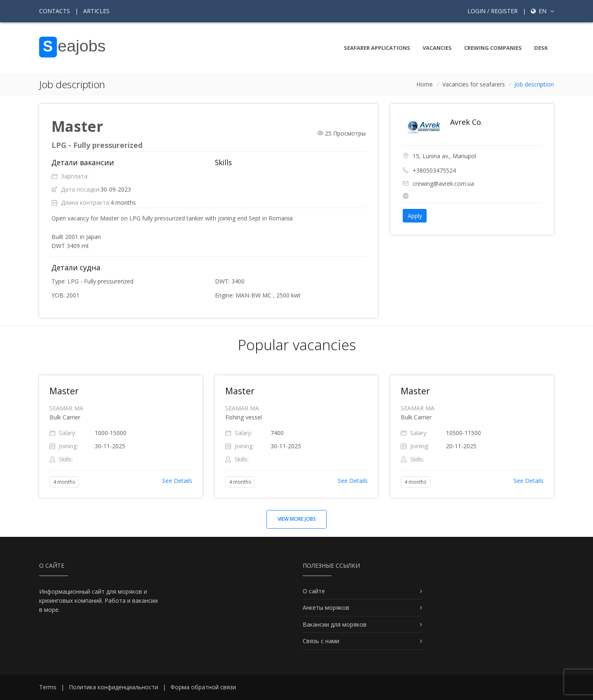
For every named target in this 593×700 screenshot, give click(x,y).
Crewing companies (493, 48)
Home (425, 84)
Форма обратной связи (203, 687)
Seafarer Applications (377, 48)
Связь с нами (321, 641)
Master (64, 391)
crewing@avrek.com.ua (443, 184)
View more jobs (297, 519)
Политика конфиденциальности (113, 687)
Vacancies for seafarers (474, 84)
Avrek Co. (466, 122)
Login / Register (493, 11)
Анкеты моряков (326, 608)
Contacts (55, 11)
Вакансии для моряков (335, 624)
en (542, 11)
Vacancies (437, 48)
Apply (415, 216)
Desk (541, 48)
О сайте (314, 591)
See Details (177, 481)
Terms (48, 687)
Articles (96, 11)
